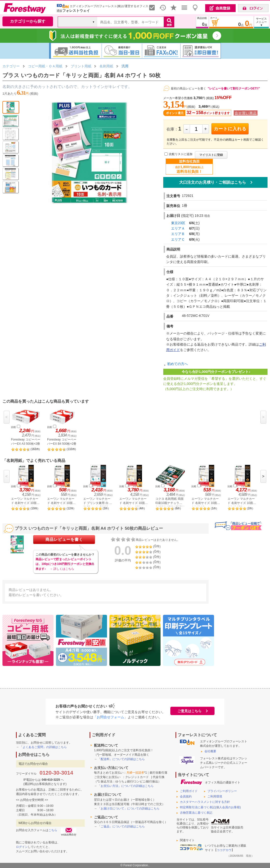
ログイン (22, 847)
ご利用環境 (215, 796)
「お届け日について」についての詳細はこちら (129, 809)
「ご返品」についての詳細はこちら (121, 826)
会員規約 (186, 796)
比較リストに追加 (181, 154)
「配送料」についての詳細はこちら (121, 759)
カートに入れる (230, 129)
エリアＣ (178, 239)
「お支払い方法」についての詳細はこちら (126, 786)
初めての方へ (177, 364)
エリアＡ (178, 228)
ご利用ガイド (189, 791)
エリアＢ (178, 234)
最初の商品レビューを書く (189, 88)
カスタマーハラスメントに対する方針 (205, 802)
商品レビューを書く (64, 539)
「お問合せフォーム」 (110, 717)
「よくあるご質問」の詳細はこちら (43, 747)
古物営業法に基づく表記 (196, 813)
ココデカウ (224, 850)
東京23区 (178, 223)
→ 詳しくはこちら (62, 569)
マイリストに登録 (211, 155)
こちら (53, 830)
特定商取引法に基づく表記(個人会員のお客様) (210, 807)
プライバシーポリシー (222, 791)
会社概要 (210, 751)
